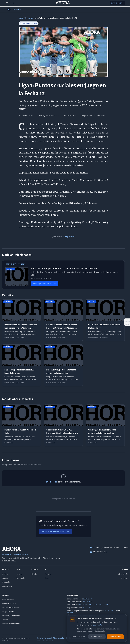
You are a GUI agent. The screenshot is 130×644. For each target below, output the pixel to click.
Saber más (97, 625)
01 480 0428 (88, 602)
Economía (6, 582)
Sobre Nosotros (8, 600)
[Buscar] (14, 3)
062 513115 (104, 605)
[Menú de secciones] (7, 3)
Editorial (34, 574)
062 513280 (87, 608)
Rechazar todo (78, 637)
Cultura (19, 574)
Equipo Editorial (8, 612)
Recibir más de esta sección (56, 531)
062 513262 (94, 605)
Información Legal (9, 604)
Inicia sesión (52, 482)
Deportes (17, 9)
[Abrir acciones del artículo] (127, 322)
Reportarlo (70, 236)
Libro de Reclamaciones (11, 624)
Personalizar (97, 637)
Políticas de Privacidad (10, 608)
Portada (48, 574)
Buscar (48, 578)
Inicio (21, 18)
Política (5, 574)
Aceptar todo (115, 637)
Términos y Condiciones (11, 616)
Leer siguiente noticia (44, 284)
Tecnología (21, 578)
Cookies (5, 620)
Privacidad (48, 638)
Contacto (124, 578)
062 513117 (84, 605)
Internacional (7, 586)
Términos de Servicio (60, 638)
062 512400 (109, 611)
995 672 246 (88, 599)
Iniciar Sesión (117, 3)
